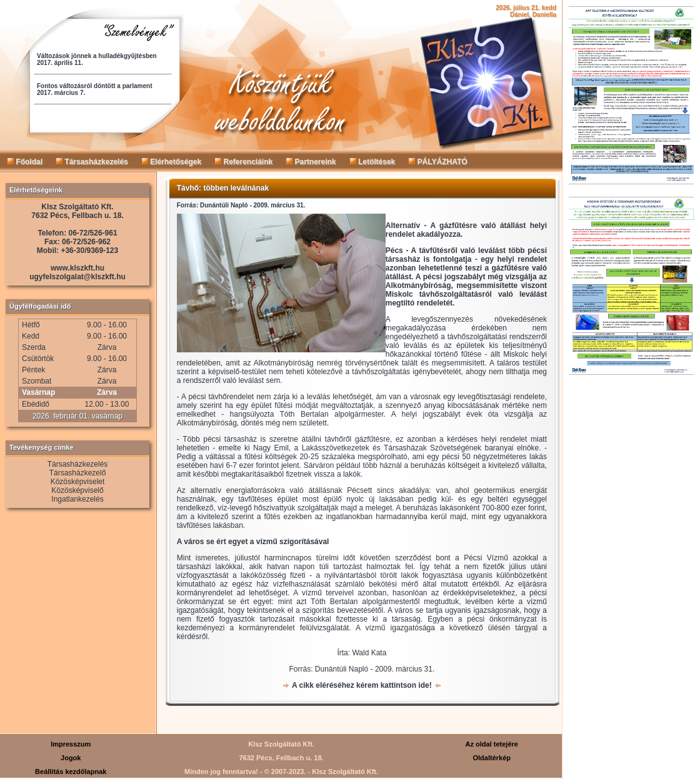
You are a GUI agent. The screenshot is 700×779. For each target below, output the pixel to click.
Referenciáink (244, 162)
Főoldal (25, 162)
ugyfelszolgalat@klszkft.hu (77, 277)
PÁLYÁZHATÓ (438, 162)
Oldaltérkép (492, 758)
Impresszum (71, 744)
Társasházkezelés (92, 162)
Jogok (71, 758)
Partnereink (311, 162)
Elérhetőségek (172, 162)
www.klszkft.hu (77, 268)
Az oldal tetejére (492, 744)
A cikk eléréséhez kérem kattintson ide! (362, 685)
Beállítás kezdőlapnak (71, 772)
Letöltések (373, 162)
